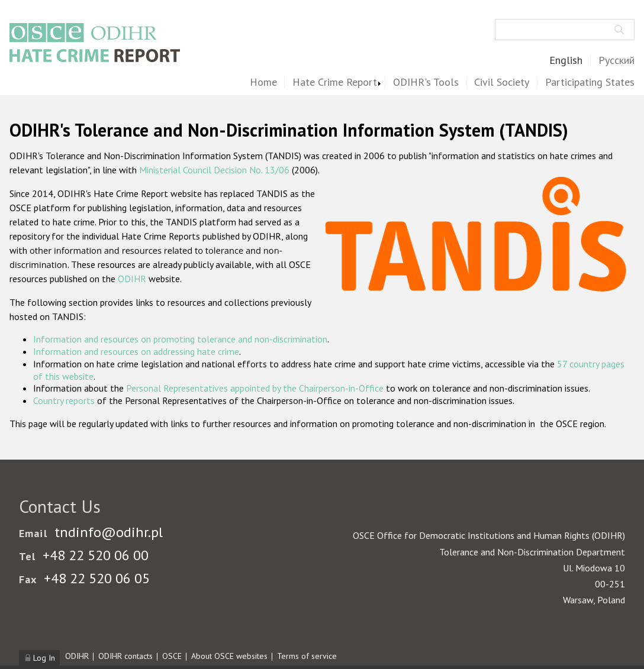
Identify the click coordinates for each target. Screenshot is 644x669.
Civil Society (502, 83)
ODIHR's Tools (426, 83)
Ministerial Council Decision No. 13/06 (214, 170)
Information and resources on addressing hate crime (136, 351)
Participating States (590, 83)
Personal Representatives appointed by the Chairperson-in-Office (255, 388)
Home (263, 83)
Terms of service (307, 656)
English (566, 61)
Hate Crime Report (335, 83)
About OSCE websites (229, 656)
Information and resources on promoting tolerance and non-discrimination (180, 339)
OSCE (172, 656)
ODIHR (132, 279)
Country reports (64, 400)
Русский (616, 61)
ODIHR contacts (125, 656)
